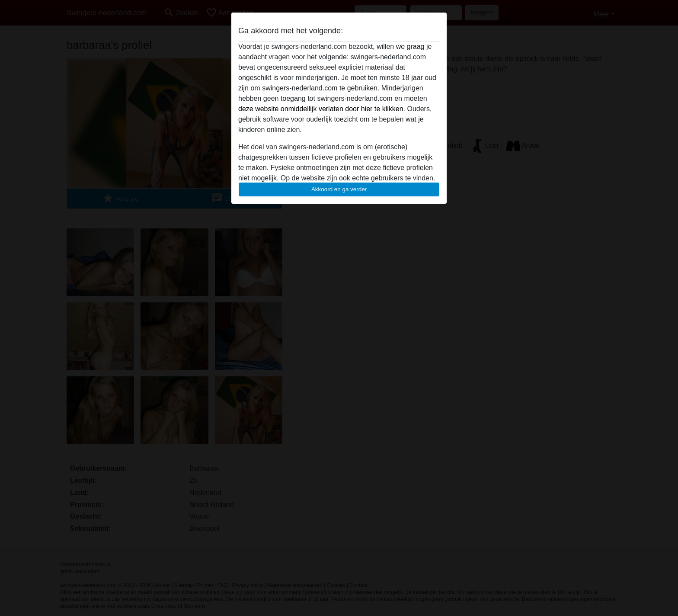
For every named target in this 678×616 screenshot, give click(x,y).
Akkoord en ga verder (339, 189)
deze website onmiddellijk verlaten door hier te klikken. (322, 109)
